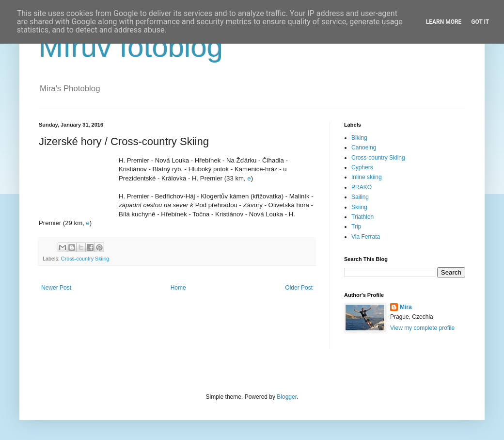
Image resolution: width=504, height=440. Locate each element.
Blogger (287, 397)
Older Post (299, 288)
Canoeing (364, 147)
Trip (356, 227)
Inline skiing (367, 177)
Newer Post (56, 288)
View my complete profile (422, 328)
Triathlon (362, 217)
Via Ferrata (366, 237)
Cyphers (362, 167)
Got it (480, 22)
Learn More (444, 22)
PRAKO (362, 187)
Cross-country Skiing (85, 259)
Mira (406, 307)
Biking (359, 138)
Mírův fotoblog (131, 47)
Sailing (360, 197)
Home (178, 288)
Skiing (359, 207)
